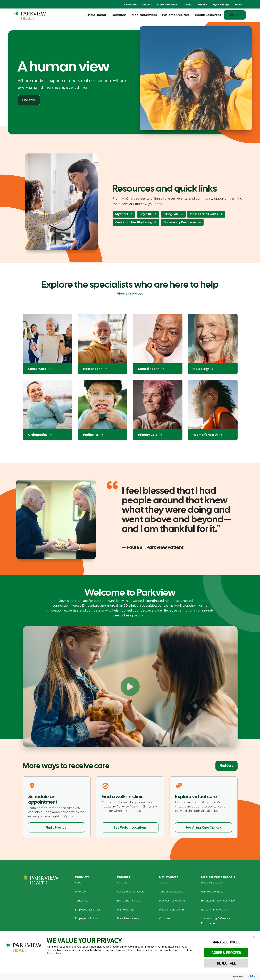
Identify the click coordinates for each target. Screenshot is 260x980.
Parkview (83, 877)
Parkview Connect (212, 893)
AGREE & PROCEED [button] (226, 953)
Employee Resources (88, 911)
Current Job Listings (171, 893)
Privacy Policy (54, 953)
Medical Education (168, 5)
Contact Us (131, 5)
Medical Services (144, 15)
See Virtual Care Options (204, 827)
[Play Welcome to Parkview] (130, 686)
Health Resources (208, 15)
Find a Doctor (96, 15)
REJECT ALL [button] (226, 963)
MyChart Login (221, 5)
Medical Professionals (172, 911)
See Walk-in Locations (130, 827)
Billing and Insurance (129, 902)
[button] (254, 937)
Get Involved (169, 877)
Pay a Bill (203, 5)
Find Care (235, 15)
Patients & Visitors (176, 15)
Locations (119, 15)
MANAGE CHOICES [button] (226, 942)
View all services (130, 294)
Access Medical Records (131, 893)
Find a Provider (57, 827)
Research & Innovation (215, 911)
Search (239, 5)
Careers (147, 5)
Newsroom (82, 893)
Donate (188, 5)
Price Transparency (128, 920)
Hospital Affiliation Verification (219, 902)
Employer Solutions (87, 920)
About (79, 884)
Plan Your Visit (125, 911)
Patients (124, 877)
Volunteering (167, 920)
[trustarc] (250, 976)
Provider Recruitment (172, 902)
